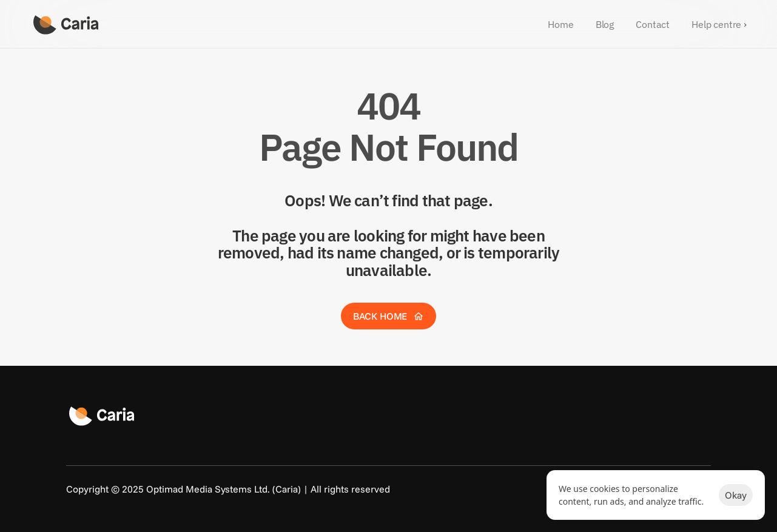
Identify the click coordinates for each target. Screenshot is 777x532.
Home (560, 24)
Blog (605, 24)
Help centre (716, 24)
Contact (653, 24)
